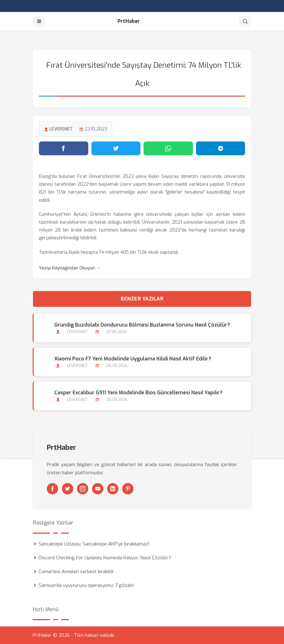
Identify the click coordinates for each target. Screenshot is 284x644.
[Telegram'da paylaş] (221, 148)
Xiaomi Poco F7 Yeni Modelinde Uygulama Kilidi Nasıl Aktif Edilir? (133, 359)
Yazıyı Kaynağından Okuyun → (70, 268)
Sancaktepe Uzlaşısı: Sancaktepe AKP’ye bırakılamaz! (94, 544)
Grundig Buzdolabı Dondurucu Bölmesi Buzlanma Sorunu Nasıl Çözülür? (142, 325)
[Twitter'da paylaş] (116, 148)
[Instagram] (83, 489)
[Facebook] (52, 489)
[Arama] (245, 21)
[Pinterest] (128, 489)
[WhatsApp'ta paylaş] (168, 148)
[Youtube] (98, 489)
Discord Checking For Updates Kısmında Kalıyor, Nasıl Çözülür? (105, 558)
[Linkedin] (113, 489)
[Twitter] (68, 489)
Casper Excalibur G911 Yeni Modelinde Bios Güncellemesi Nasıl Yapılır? (138, 393)
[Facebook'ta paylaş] (64, 148)
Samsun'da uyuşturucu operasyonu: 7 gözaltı (86, 585)
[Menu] (39, 21)
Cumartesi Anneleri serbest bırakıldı (76, 572)
